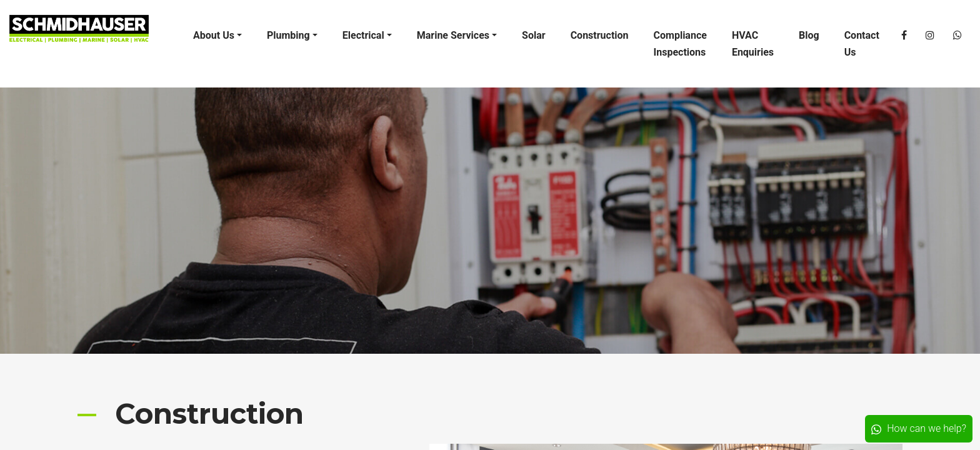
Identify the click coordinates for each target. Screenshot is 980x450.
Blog (809, 35)
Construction (600, 35)
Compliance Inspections (680, 44)
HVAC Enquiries (753, 44)
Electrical (363, 35)
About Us (214, 35)
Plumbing (288, 35)
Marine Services (453, 35)
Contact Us (862, 44)
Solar (534, 35)
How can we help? (919, 428)
